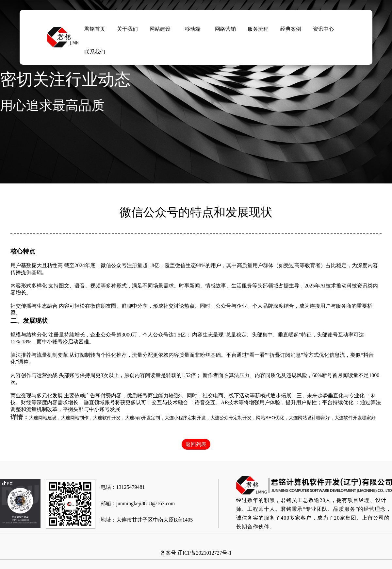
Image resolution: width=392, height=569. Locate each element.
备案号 (168, 553)
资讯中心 (323, 29)
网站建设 (160, 29)
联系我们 (95, 52)
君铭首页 (95, 29)
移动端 (193, 29)
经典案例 (291, 29)
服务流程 (258, 29)
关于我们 (127, 29)
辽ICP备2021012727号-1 (204, 553)
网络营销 (225, 29)
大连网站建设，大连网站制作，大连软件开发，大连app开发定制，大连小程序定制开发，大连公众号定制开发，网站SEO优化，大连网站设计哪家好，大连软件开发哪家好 (202, 418)
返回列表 (196, 444)
